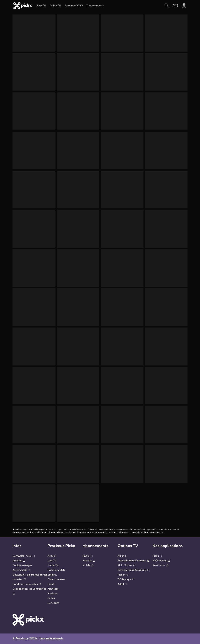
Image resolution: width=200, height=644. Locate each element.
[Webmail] (175, 6)
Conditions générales (27, 584)
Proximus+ (160, 565)
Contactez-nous (24, 556)
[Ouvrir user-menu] (184, 6)
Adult (122, 584)
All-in (122, 556)
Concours (53, 603)
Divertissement (57, 579)
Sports (51, 584)
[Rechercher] (167, 6)
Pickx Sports (126, 565)
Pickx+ (123, 575)
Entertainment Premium (133, 561)
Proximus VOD (56, 570)
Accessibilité (21, 570)
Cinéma (52, 575)
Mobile (88, 565)
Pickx (157, 556)
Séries (51, 598)
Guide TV (53, 565)
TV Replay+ (126, 579)
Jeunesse (53, 589)
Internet (89, 561)
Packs (87, 556)
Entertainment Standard (133, 570)
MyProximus (161, 561)
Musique (52, 594)
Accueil (52, 556)
